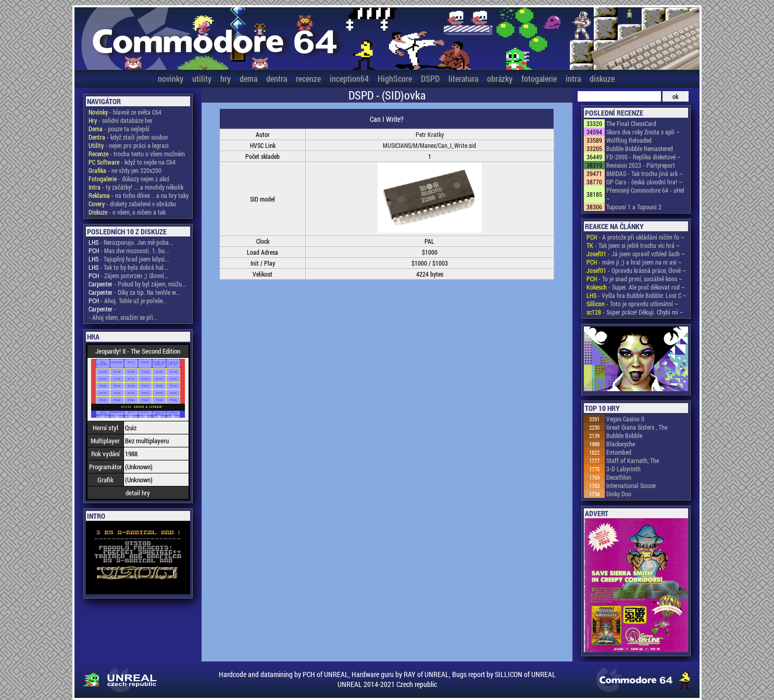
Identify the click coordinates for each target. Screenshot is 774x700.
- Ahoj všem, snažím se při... (123, 317)
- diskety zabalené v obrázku (132, 204)
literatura (463, 78)
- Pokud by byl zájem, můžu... (138, 284)
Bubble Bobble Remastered (640, 148)
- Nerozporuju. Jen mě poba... (131, 242)
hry (226, 78)
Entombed (619, 452)
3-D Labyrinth (623, 469)
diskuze (602, 78)
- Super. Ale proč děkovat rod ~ (636, 287)
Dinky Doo (619, 494)
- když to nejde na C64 (132, 162)
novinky (171, 78)
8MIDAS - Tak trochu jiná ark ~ (645, 173)
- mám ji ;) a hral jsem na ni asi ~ (634, 262)
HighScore (395, 78)
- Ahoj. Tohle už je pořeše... (128, 301)
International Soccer (631, 485)
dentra (277, 78)
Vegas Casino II (625, 419)
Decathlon (619, 477)
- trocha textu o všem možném (137, 154)
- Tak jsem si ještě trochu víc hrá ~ (633, 245)
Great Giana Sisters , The (637, 427)
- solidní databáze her (121, 120)
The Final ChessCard (631, 123)
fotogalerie (539, 78)
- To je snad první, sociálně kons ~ (634, 279)
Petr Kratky (430, 134)
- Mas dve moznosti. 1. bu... (129, 251)
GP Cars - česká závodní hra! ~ (644, 182)
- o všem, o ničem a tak (127, 212)
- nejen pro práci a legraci (129, 145)
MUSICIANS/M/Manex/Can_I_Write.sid (429, 145)
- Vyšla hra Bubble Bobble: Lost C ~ (636, 295)
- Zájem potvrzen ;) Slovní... (129, 276)
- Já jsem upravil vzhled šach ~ (636, 254)
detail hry (138, 493)
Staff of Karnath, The (633, 460)
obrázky (500, 78)
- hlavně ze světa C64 (125, 112)
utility (202, 78)
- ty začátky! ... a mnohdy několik (136, 187)
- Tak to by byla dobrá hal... (128, 267)
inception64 (349, 78)
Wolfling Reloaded (629, 140)
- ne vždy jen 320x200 (125, 170)
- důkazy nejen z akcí (129, 179)
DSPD (430, 78)
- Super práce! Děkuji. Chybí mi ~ (635, 312)
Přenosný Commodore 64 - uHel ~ (645, 194)
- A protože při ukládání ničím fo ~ (635, 237)
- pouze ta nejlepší (119, 129)
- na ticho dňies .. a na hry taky (139, 195)
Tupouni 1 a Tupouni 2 (634, 207)
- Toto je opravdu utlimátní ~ (632, 304)
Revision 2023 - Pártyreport (641, 165)
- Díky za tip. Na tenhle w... (134, 292)
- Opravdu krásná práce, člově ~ (636, 270)
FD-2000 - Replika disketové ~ (644, 157)
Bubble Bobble (624, 435)
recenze (308, 78)
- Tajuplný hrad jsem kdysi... (129, 259)
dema (248, 78)
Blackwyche (621, 444)
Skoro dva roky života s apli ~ (643, 132)
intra (573, 78)
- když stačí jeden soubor (128, 137)
